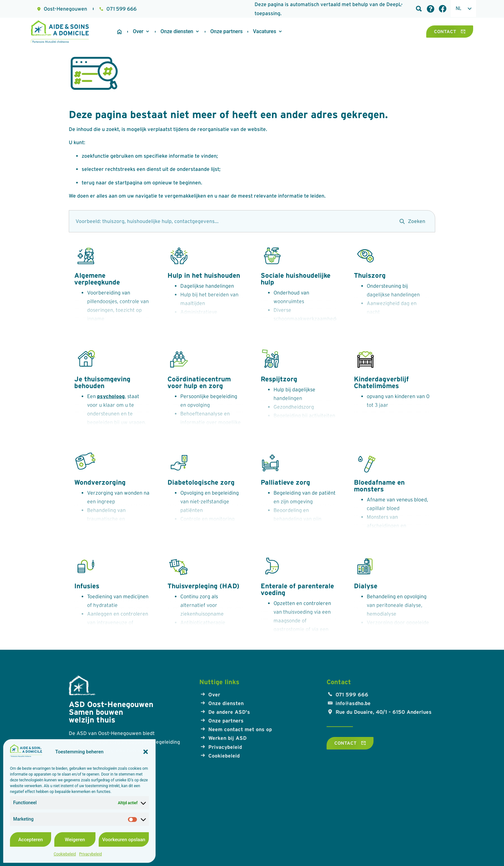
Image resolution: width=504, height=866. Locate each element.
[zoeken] (231, 221)
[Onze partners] (226, 32)
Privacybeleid (90, 854)
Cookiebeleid (65, 854)
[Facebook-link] (443, 9)
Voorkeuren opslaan (124, 840)
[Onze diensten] (177, 32)
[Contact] (450, 32)
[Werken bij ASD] (265, 32)
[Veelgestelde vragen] (431, 9)
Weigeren (75, 840)
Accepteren (31, 840)
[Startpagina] (119, 32)
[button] (146, 752)
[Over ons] (138, 32)
